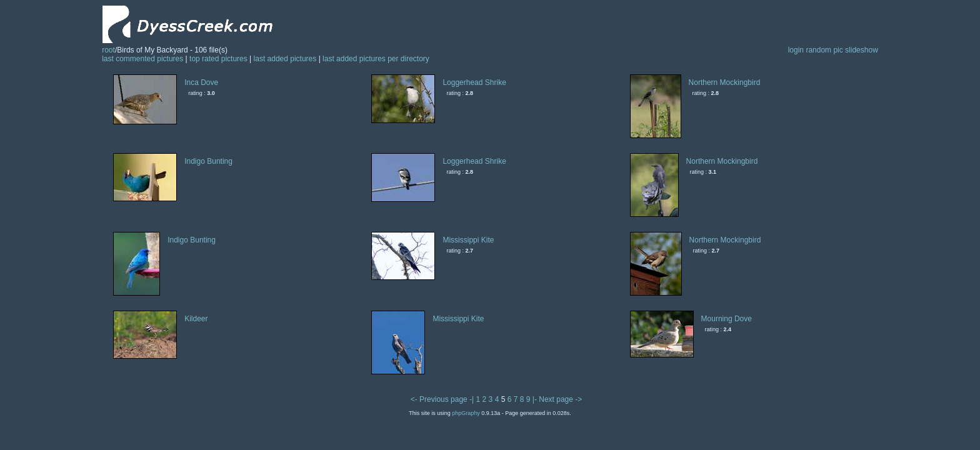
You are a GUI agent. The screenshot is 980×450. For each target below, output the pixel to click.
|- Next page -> (557, 399)
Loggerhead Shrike (474, 82)
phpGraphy (466, 413)
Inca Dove (201, 82)
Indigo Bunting (208, 161)
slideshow (862, 50)
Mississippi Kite (468, 240)
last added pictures (285, 59)
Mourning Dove (727, 319)
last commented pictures (142, 59)
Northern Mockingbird (725, 82)
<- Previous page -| (443, 399)
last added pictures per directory (376, 59)
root (108, 50)
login (796, 50)
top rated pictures (218, 59)
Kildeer (196, 319)
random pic (824, 50)
